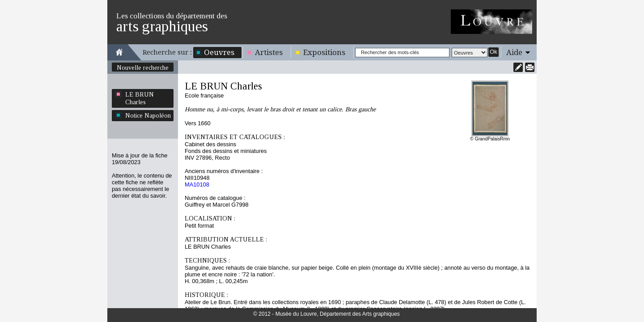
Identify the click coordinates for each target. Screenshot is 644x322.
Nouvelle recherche (143, 68)
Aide (514, 52)
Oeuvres (219, 52)
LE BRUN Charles (140, 98)
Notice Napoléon (148, 115)
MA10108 (197, 184)
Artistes (269, 52)
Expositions (324, 52)
